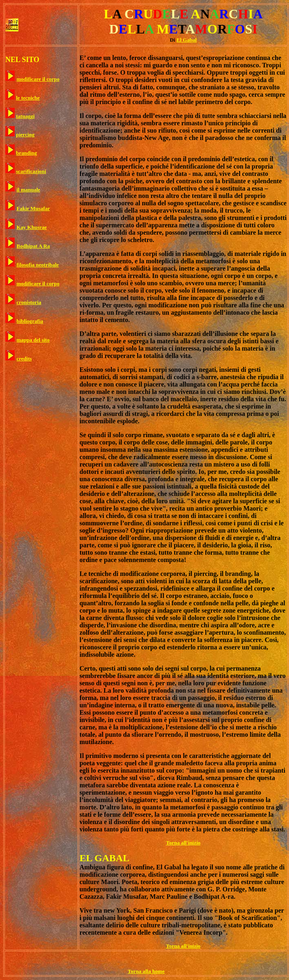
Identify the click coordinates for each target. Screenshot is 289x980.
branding (26, 153)
